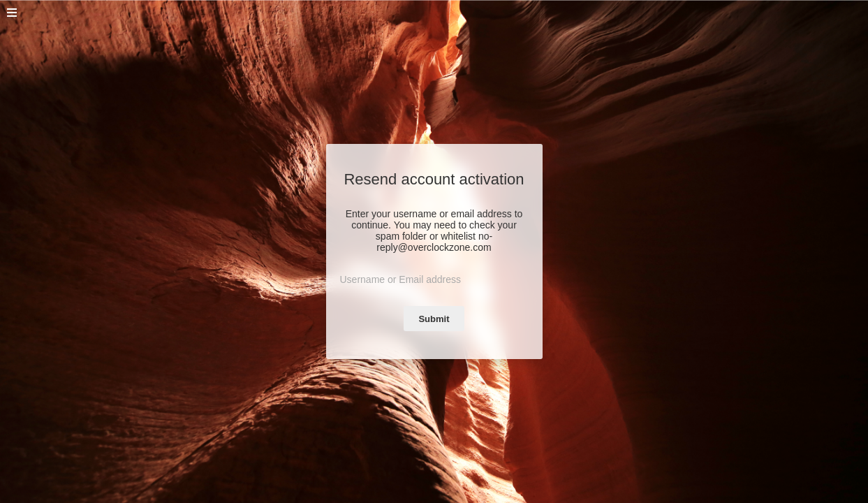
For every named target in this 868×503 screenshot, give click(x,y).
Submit (434, 319)
